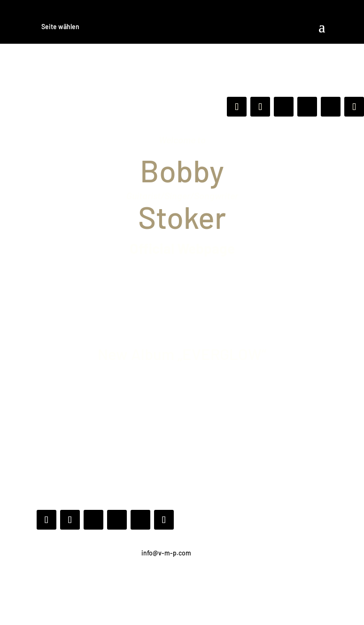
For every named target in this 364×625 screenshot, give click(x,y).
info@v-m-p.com (166, 553)
